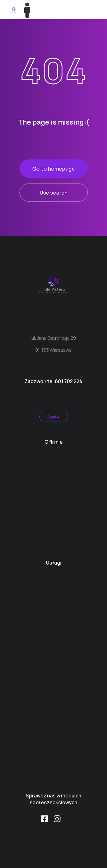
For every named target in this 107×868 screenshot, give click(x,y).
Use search (54, 193)
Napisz (53, 416)
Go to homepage (53, 169)
